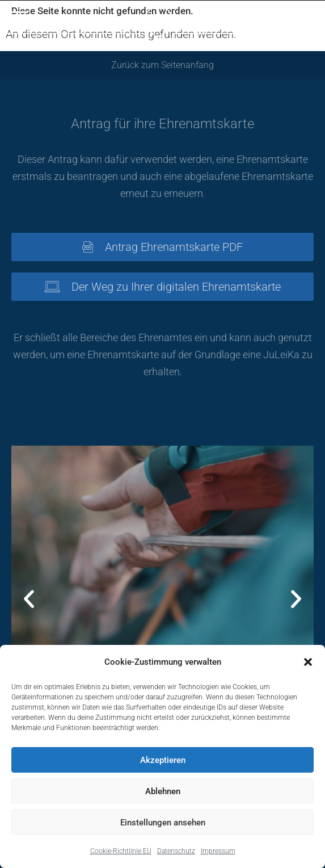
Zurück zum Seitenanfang (162, 65)
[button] (308, 662)
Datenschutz (176, 851)
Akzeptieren (163, 760)
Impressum (218, 851)
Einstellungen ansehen (163, 823)
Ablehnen (163, 791)
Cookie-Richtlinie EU (121, 851)
